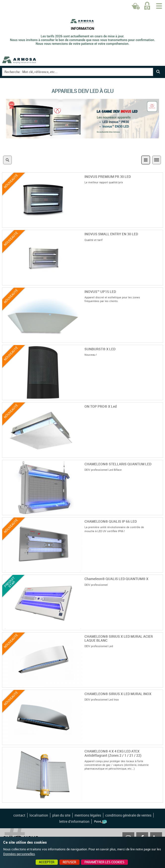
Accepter (47, 862)
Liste (157, 160)
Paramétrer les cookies (104, 862)
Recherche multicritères (7, 160)
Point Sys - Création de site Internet (100, 822)
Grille (146, 160)
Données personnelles (19, 854)
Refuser (69, 862)
